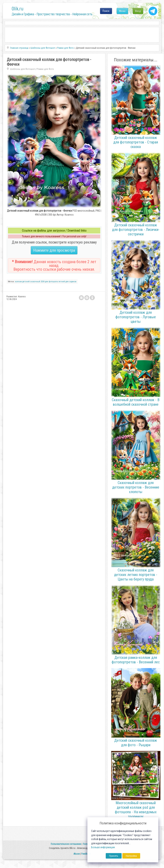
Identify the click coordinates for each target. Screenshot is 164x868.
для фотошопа (51, 282)
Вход (138, 11)
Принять (114, 856)
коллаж (18, 282)
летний (62, 282)
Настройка (131, 856)
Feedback (86, 854)
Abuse (77, 854)
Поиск (106, 11)
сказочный (35, 282)
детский (26, 282)
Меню (122, 11)
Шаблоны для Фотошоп (23, 69)
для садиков (71, 282)
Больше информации (103, 847)
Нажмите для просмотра (54, 250)
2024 (43, 282)
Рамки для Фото (45, 69)
